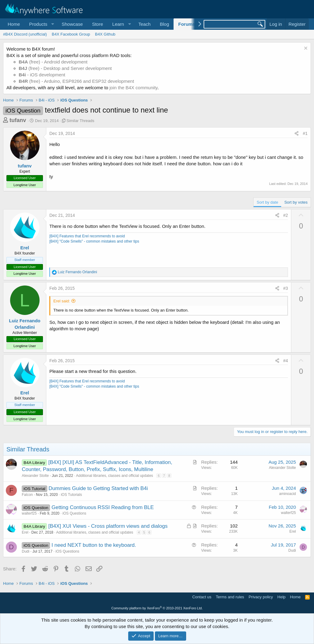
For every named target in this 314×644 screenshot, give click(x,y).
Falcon (27, 495)
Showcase (72, 24)
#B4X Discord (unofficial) (25, 34)
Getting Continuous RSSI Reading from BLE (103, 507)
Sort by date (267, 202)
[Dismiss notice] (305, 49)
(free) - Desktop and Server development (65, 68)
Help (282, 597)
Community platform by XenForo (157, 608)
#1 (305, 133)
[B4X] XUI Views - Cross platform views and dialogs (108, 526)
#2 (286, 215)
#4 (286, 361)
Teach (144, 24)
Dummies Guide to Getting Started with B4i (98, 488)
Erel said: (62, 301)
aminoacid (287, 494)
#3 (286, 288)
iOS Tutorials (71, 495)
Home (14, 24)
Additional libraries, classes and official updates (115, 476)
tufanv (18, 120)
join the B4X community (133, 88)
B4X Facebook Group (71, 34)
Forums (187, 24)
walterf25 (29, 513)
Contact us (202, 597)
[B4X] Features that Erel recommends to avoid (87, 236)
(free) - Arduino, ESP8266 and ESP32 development (76, 81)
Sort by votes (296, 202)
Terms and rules (230, 597)
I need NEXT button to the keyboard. (94, 545)
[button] (41, 24)
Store (98, 24)
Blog (164, 24)
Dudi (26, 551)
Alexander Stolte (35, 476)
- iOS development (42, 75)
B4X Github (105, 34)
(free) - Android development (53, 62)
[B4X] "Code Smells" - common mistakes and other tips (94, 241)
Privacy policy (261, 597)
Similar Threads (80, 121)
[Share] (297, 134)
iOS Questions (74, 513)
